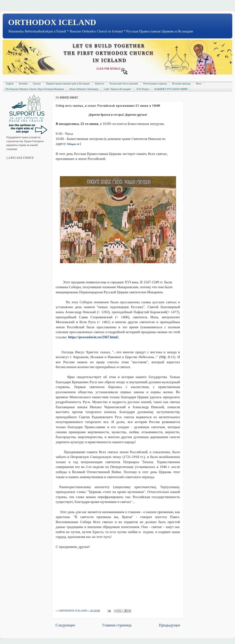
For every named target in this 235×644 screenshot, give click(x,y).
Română (23, 84)
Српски (37, 84)
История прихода (181, 84)
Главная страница (117, 625)
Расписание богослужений (124, 84)
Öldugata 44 (73, 144)
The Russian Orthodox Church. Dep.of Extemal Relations (35, 89)
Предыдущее (169, 625)
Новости (100, 84)
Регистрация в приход (155, 84)
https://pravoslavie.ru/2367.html (93, 337)
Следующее (65, 625)
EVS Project (143, 89)
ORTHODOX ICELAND (52, 22)
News (199, 84)
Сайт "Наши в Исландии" (117, 89)
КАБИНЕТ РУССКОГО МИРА (171, 89)
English (10, 84)
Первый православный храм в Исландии (68, 84)
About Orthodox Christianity (84, 89)
